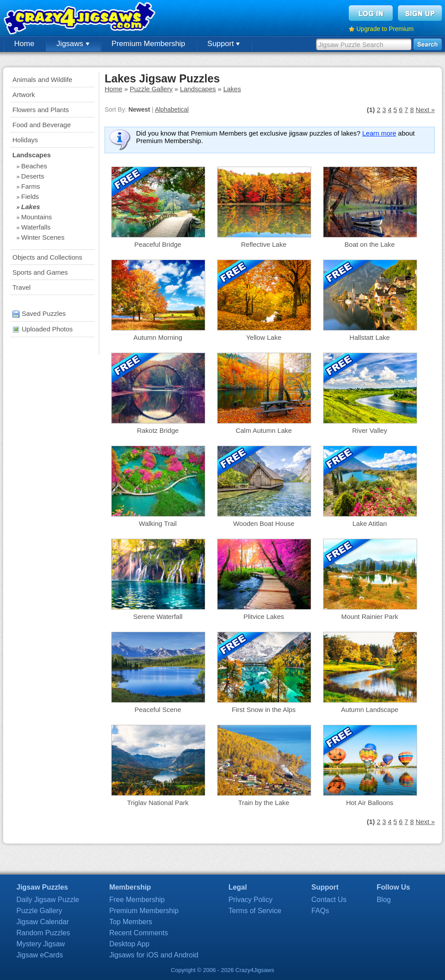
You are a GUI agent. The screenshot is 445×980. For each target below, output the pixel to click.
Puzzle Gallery (151, 89)
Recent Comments (139, 933)
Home (24, 44)
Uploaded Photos (43, 329)
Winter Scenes (43, 237)
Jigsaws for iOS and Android (154, 955)
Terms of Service (255, 911)
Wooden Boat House (264, 523)
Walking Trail (158, 523)
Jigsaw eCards (40, 955)
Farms (31, 186)
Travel (21, 287)
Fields (30, 196)
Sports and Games (40, 272)
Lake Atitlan (370, 523)
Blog (384, 900)
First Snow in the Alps (264, 710)
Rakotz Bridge (158, 430)
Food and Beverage (42, 125)
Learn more (379, 133)
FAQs (320, 911)
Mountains (37, 217)
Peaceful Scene (158, 710)
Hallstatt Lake (370, 337)
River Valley (370, 430)
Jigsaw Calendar (43, 922)
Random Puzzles (43, 933)
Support (224, 44)
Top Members (131, 922)
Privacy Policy (250, 900)
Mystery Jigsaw (41, 944)
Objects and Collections (47, 257)
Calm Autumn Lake (264, 430)
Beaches (34, 166)
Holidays (25, 140)
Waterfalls (36, 227)
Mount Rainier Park (370, 616)
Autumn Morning (158, 337)
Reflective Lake (264, 244)
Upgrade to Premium (385, 29)
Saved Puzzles (39, 313)
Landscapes (32, 155)
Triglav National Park (158, 803)
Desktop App (129, 944)
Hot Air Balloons (370, 803)
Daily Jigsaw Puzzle (48, 900)
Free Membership (137, 900)
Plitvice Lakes (264, 616)
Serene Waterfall (158, 616)
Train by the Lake (263, 803)
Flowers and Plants (41, 110)
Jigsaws (73, 44)
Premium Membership (148, 44)
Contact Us (329, 900)
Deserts (33, 176)
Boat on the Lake (369, 244)
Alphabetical (172, 109)
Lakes (31, 207)
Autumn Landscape (369, 710)
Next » (425, 110)
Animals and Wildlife (42, 80)
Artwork (24, 95)
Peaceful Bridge (158, 244)
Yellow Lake (264, 337)
